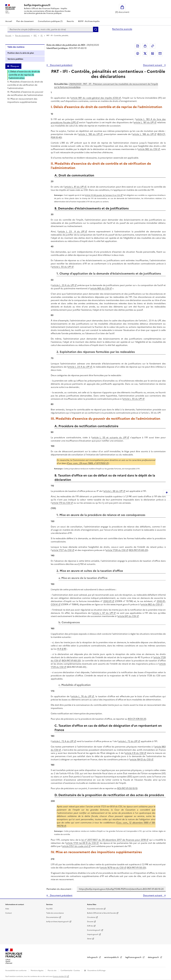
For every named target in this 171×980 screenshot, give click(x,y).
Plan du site (52, 971)
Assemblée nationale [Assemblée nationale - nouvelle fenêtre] (95, 909)
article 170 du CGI (61, 503)
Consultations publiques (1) (50, 21)
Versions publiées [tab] (15, 59)
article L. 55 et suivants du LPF (109, 437)
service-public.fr (112, 957)
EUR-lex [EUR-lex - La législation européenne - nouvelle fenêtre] (90, 926)
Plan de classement (23, 36)
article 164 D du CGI (140, 759)
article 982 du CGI (148, 149)
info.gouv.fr (93, 957)
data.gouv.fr (154, 957)
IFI (42, 36)
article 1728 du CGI (116, 550)
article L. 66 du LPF (113, 491)
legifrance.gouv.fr (134, 957)
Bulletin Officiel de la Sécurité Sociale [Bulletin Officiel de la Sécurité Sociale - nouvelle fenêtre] (101, 913)
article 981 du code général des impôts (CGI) (95, 98)
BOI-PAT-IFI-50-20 (136, 868)
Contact (9, 913)
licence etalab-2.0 (60, 976)
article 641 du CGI (127, 616)
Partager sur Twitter (145, 53)
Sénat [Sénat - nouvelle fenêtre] (89, 939)
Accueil (9, 21)
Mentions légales (37, 971)
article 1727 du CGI (62, 550)
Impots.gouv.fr (93, 934)
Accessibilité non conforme (16, 971)
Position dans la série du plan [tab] (21, 53)
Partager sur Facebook (138, 53)
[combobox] (50, 29)
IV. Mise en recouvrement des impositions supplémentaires (22, 100)
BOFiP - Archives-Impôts (89, 21)
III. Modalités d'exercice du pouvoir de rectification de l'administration (25, 93)
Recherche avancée (122, 29)
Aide (7, 909)
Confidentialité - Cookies (70, 971)
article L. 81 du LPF (74, 187)
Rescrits (70, 21)
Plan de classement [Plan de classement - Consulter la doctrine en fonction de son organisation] (25, 21)
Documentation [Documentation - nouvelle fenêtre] (52, 917)
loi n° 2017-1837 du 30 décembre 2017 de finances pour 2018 (114, 840)
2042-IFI (107, 601)
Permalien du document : (59, 889)
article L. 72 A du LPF (63, 741)
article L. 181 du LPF (144, 122)
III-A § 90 (62, 649)
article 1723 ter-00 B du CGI (81, 843)
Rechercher (96, 29)
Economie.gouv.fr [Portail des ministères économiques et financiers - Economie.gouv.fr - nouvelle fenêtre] (94, 930)
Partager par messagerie (160, 53)
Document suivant (153, 65)
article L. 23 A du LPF (71, 232)
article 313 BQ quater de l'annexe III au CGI (103, 195)
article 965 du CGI (100, 288)
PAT (35, 36)
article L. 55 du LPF (61, 267)
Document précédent (61, 65)
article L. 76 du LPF (81, 696)
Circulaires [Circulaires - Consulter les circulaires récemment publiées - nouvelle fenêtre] (91, 917)
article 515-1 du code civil (75, 846)
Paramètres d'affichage (96, 971)
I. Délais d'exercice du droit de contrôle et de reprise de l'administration (24, 75)
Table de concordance (55, 913)
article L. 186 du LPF (143, 134)
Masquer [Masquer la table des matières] (15, 66)
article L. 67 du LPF (103, 613)
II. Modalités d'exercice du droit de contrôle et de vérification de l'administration (25, 85)
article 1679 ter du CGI (112, 868)
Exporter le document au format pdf (138, 46)
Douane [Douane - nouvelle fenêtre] (90, 922)
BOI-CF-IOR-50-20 (137, 719)
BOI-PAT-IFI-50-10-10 (127, 788)
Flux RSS (49, 909)
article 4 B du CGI (134, 753)
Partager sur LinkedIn (153, 53)
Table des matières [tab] (16, 47)
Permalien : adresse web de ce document (153, 46)
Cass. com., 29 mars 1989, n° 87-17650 (86, 463)
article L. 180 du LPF (89, 134)
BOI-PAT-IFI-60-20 (138, 550)
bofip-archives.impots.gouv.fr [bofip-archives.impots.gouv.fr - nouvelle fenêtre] (58, 922)
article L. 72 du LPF (128, 741)
